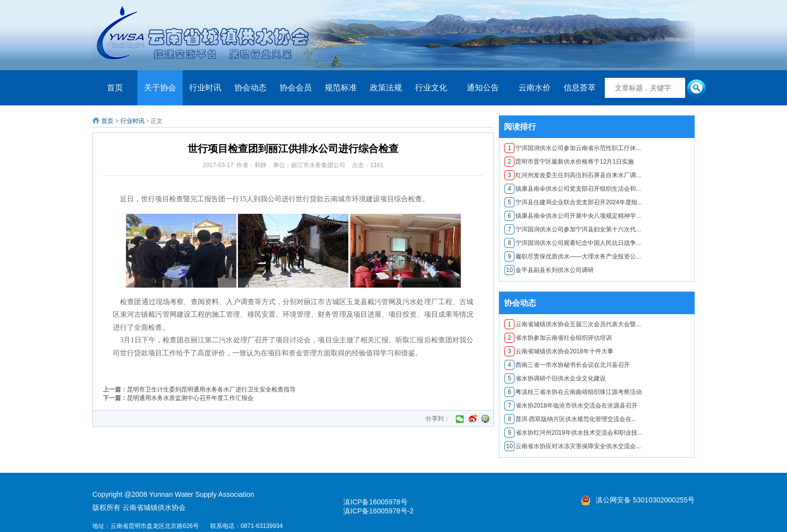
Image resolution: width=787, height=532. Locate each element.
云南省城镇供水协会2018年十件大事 (559, 351)
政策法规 (386, 88)
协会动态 (250, 88)
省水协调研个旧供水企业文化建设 (555, 378)
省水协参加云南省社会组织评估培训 (558, 338)
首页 (115, 88)
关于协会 (160, 88)
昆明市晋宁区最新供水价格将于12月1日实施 (569, 162)
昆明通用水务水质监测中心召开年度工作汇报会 (190, 398)
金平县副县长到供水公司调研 (549, 270)
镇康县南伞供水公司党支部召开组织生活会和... (573, 189)
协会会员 (296, 88)
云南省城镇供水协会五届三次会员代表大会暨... (573, 324)
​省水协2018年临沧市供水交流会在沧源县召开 (571, 406)
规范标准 (341, 88)
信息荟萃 (580, 88)
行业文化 (431, 88)
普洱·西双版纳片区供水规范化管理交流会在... (570, 419)
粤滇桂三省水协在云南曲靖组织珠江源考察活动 (573, 392)
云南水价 (535, 88)
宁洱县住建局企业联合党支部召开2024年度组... (573, 202)
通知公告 (483, 88)
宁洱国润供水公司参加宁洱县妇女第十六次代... (573, 229)
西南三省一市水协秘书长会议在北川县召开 (567, 365)
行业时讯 (205, 88)
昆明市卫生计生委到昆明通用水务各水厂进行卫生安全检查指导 (211, 389)
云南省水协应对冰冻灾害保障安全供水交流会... (573, 446)
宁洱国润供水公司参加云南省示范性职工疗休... (573, 148)
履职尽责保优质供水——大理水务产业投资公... (573, 256)
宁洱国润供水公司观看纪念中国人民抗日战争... (573, 243)
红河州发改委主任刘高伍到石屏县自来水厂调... (573, 175)
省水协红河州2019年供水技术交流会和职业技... (573, 433)
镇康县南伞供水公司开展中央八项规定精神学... (573, 216)
